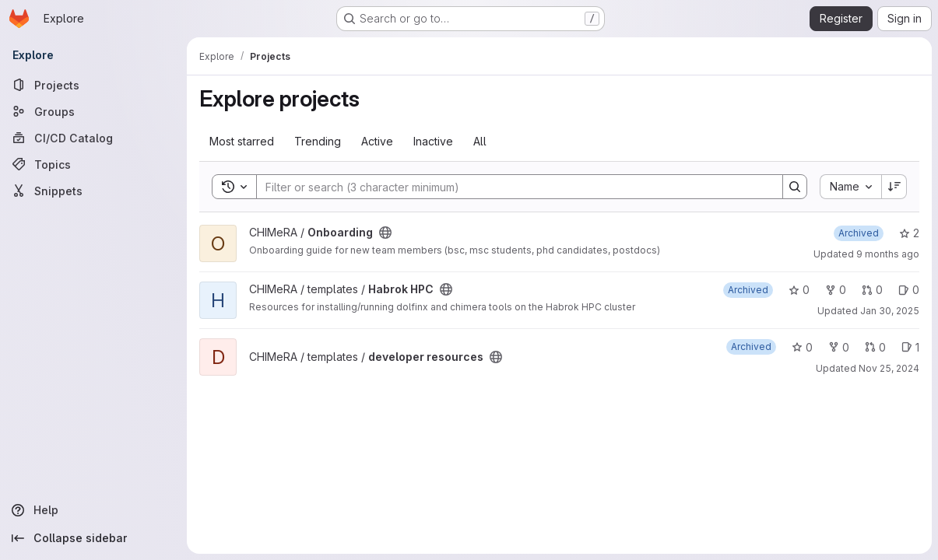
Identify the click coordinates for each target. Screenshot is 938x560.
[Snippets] (93, 191)
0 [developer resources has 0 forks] (839, 347)
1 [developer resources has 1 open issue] (910, 347)
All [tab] (480, 141)
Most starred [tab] (242, 141)
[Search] (512, 187)
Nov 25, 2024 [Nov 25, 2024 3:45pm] (889, 368)
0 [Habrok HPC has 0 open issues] (909, 290)
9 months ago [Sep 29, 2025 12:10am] (888, 254)
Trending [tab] (318, 141)
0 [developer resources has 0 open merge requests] (875, 347)
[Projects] (93, 85)
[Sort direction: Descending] (894, 187)
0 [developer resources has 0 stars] (802, 347)
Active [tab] (377, 141)
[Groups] (93, 111)
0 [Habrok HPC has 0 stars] (799, 290)
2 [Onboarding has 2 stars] (909, 233)
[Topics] (93, 164)
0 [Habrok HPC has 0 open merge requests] (872, 290)
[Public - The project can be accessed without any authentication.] (385, 233)
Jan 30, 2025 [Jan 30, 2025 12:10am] (890, 311)
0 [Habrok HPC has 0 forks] (836, 290)
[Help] (93, 510)
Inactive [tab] (433, 141)
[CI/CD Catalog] (93, 138)
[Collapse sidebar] (93, 538)
